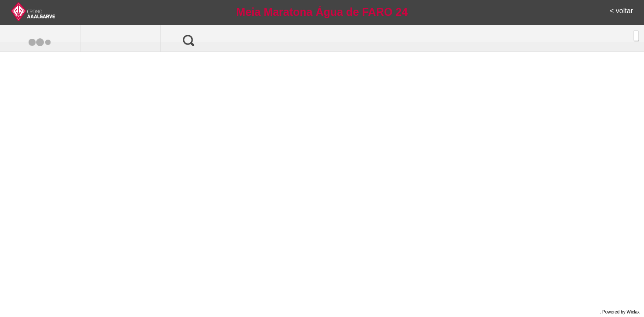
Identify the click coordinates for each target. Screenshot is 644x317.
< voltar (621, 11)
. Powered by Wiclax (620, 312)
